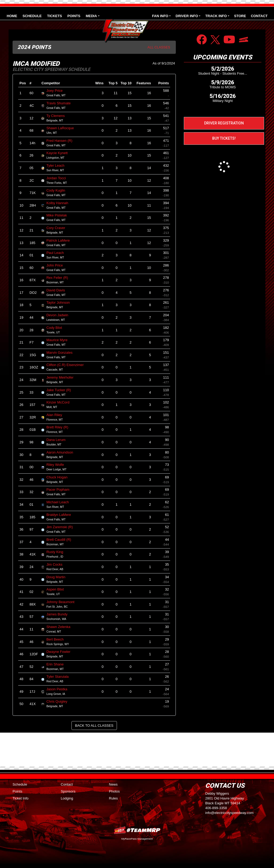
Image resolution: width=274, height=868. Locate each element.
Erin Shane (57, 664)
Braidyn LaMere (61, 515)
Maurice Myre (59, 340)
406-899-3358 (216, 808)
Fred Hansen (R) (61, 141)
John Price (57, 265)
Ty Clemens (58, 116)
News (113, 784)
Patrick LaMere (60, 240)
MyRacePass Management (137, 839)
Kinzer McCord (60, 402)
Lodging (67, 798)
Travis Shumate (61, 103)
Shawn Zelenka (60, 627)
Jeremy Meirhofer (62, 377)
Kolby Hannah (59, 203)
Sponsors (68, 791)
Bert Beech (57, 639)
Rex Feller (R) (59, 278)
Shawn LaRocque (62, 128)
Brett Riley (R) (59, 427)
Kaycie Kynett (59, 153)
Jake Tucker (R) (61, 390)
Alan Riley (56, 415)
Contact (259, 16)
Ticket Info (20, 798)
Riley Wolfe (57, 465)
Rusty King (57, 552)
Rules (113, 798)
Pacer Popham (60, 490)
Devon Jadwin (59, 315)
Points (74, 16)
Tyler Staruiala (60, 677)
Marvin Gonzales (62, 353)
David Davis (58, 290)
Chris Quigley (59, 701)
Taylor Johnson (60, 302)
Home (12, 16)
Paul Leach (57, 253)
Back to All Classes (94, 726)
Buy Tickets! (224, 138)
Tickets (55, 16)
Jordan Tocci (58, 178)
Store (240, 16)
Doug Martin (58, 577)
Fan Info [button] (160, 16)
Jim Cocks (57, 564)
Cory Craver (58, 228)
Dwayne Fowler (60, 652)
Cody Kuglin (58, 190)
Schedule (32, 16)
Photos (114, 791)
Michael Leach (60, 502)
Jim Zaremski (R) (62, 527)
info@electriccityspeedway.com (229, 813)
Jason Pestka (59, 689)
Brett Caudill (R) (61, 540)
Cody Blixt (56, 328)
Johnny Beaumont (62, 602)
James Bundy (59, 614)
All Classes (159, 47)
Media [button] (91, 16)
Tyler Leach (58, 165)
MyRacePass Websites (137, 830)
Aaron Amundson (62, 452)
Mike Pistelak (59, 215)
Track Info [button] (216, 16)
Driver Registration (224, 123)
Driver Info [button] (187, 16)
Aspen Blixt (57, 589)
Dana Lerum (58, 440)
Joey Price (57, 91)
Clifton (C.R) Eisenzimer (67, 365)
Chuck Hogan (59, 477)
